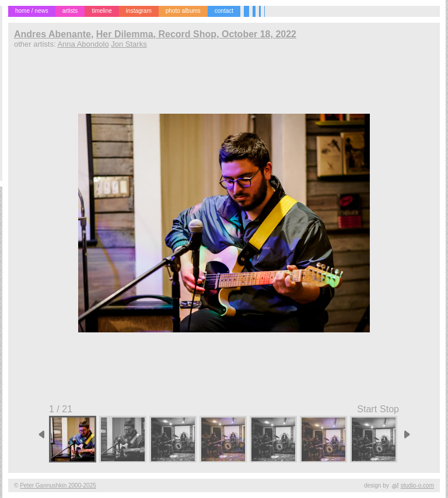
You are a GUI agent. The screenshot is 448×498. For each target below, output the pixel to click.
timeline (101, 11)
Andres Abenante (52, 34)
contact (224, 11)
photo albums (183, 11)
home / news (32, 11)
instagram (139, 11)
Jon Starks (129, 44)
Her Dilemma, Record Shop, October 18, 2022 (196, 34)
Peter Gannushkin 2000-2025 (58, 485)
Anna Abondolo (83, 44)
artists (70, 11)
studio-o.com (417, 485)
